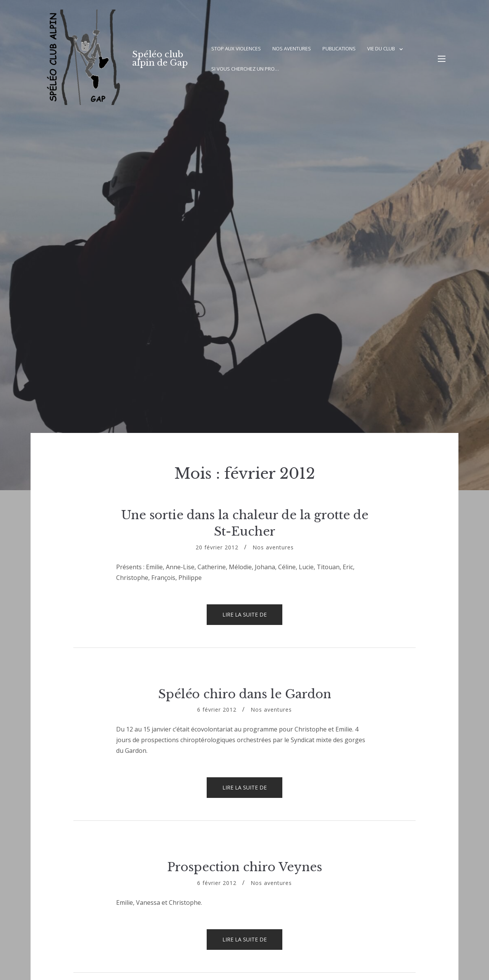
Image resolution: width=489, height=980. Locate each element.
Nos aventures (292, 48)
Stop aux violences (236, 48)
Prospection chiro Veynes (245, 867)
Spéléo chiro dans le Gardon (245, 694)
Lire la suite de (252, 618)
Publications (339, 48)
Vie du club (381, 48)
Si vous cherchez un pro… (245, 69)
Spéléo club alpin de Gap (160, 59)
